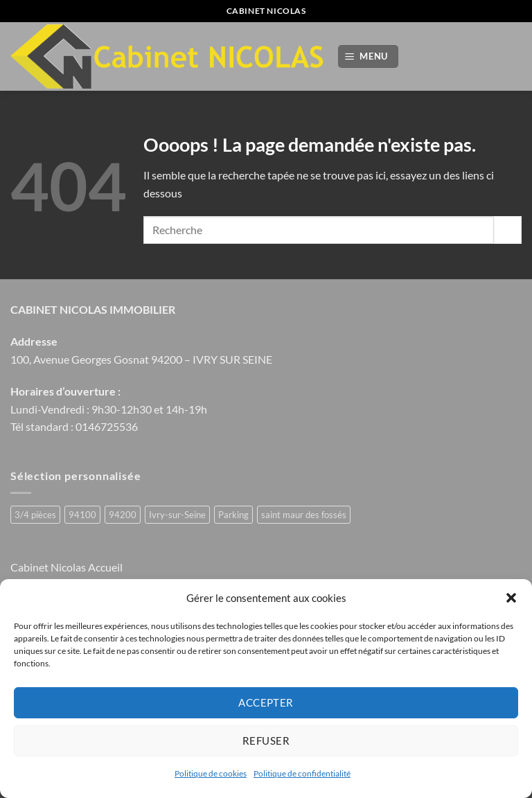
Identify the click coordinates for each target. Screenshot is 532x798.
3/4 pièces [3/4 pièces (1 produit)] (35, 515)
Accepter (266, 702)
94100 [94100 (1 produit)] (82, 515)
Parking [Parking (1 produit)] (233, 515)
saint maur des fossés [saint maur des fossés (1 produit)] (304, 515)
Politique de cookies (211, 773)
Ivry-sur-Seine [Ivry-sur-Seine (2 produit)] (177, 515)
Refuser (266, 741)
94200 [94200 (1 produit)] (123, 515)
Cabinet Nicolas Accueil (66, 567)
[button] (511, 598)
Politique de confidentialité (302, 773)
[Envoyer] (508, 230)
